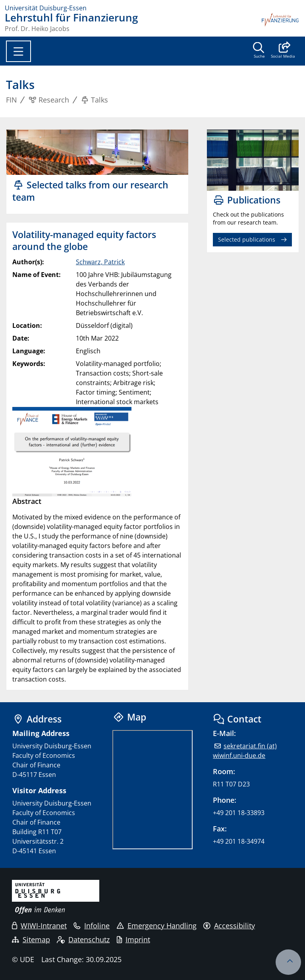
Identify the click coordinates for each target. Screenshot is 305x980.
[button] (283, 51)
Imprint (133, 939)
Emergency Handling (157, 926)
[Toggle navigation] (18, 51)
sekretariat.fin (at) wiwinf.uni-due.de (245, 751)
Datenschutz (83, 939)
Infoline (92, 926)
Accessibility (229, 926)
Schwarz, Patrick (100, 262)
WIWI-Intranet (39, 926)
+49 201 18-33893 (239, 813)
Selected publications (247, 239)
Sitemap (31, 939)
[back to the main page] (280, 22)
